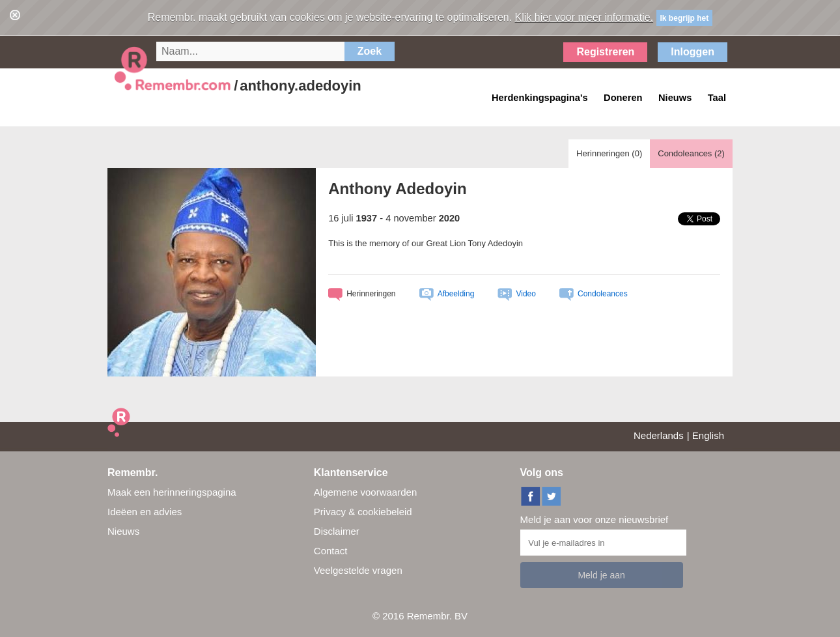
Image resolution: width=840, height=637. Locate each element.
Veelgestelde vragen (358, 570)
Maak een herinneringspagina (172, 492)
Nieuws (123, 531)
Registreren (605, 52)
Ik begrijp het (685, 18)
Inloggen (693, 52)
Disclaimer (337, 531)
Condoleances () (691, 153)
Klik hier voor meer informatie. (584, 17)
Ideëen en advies (145, 512)
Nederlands (659, 435)
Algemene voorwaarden (365, 492)
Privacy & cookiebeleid (363, 512)
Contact (331, 551)
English (708, 435)
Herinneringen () (609, 153)
